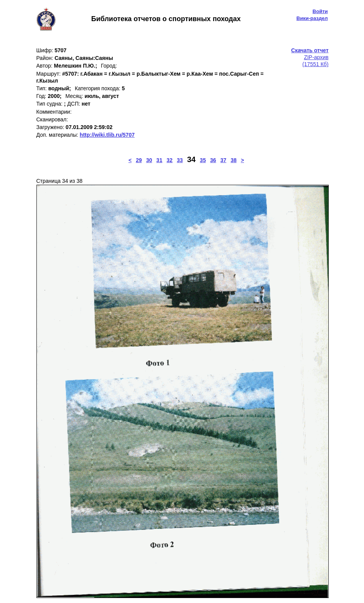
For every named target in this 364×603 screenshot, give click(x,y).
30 (149, 160)
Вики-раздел (312, 18)
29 (139, 160)
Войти (320, 11)
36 (213, 160)
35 (203, 160)
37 (224, 160)
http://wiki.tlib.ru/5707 (107, 135)
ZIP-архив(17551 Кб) (310, 57)
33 (180, 160)
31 (160, 160)
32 (170, 160)
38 (234, 160)
